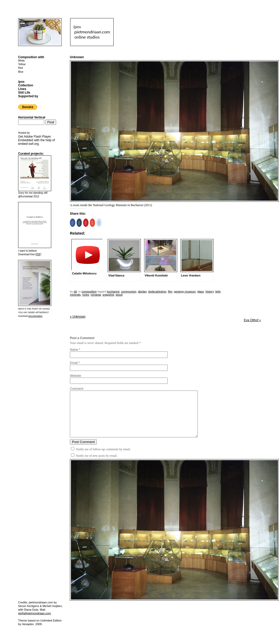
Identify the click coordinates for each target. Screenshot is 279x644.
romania (96, 295)
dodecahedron (157, 291)
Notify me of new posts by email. (97, 456)
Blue (21, 72)
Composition (89, 291)
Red (20, 68)
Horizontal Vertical (32, 117)
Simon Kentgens (29, 606)
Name (74, 350)
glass (201, 291)
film (170, 291)
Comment (77, 389)
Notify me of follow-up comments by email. (103, 449)
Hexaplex (28, 624)
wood (119, 295)
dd (75, 291)
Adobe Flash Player (37, 137)
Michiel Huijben (52, 606)
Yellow (22, 64)
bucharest (113, 291)
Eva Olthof (252, 320)
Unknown (78, 317)
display (142, 291)
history (210, 291)
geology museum (185, 291)
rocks (86, 295)
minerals (75, 295)
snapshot (108, 295)
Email (74, 363)
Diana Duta (31, 610)
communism (129, 291)
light (218, 291)
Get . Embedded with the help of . (36, 140)
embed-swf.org (28, 144)
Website (75, 376)
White (21, 61)
